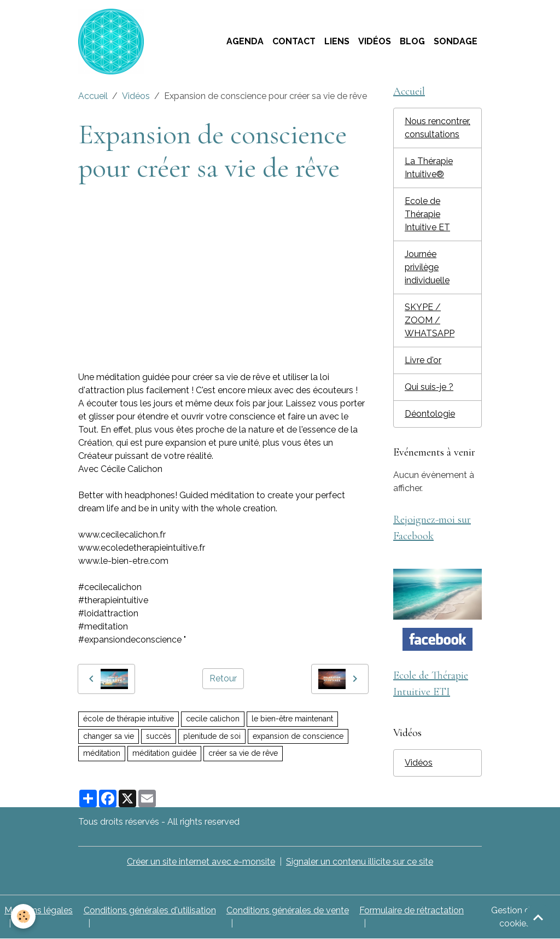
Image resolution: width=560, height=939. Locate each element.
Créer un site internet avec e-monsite (201, 862)
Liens (337, 41)
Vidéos (375, 41)
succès (159, 736)
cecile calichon (213, 719)
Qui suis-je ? (429, 387)
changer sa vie (109, 736)
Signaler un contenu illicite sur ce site (360, 862)
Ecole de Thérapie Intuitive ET (427, 214)
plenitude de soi (212, 736)
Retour (223, 678)
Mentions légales (39, 910)
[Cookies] (23, 916)
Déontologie (430, 414)
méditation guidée (164, 753)
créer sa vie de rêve (243, 753)
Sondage (456, 41)
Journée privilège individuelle (427, 267)
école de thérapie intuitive (129, 719)
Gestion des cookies (515, 917)
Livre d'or (423, 360)
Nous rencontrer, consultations (437, 128)
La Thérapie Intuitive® (429, 168)
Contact (294, 41)
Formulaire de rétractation (412, 910)
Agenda (245, 41)
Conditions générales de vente (288, 910)
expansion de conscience (298, 736)
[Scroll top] (538, 917)
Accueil (93, 96)
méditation (102, 753)
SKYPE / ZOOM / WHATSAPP (430, 320)
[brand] (113, 42)
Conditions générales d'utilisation (150, 910)
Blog (412, 41)
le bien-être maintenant (292, 719)
